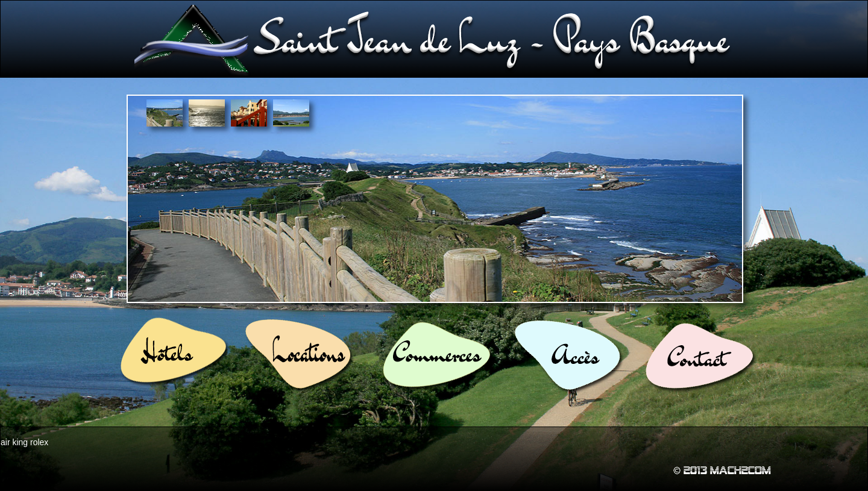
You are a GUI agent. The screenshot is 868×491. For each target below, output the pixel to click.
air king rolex (24, 442)
